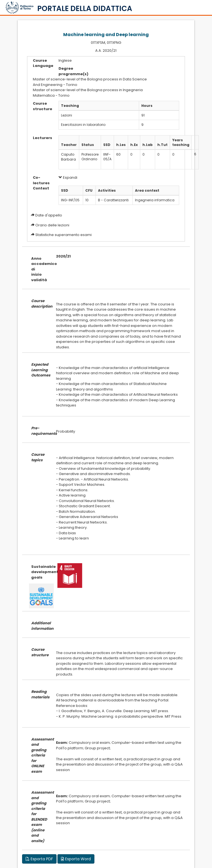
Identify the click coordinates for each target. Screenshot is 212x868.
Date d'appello (49, 215)
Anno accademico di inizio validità (39, 269)
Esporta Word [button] (76, 859)
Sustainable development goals (39, 572)
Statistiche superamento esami (63, 235)
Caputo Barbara (68, 157)
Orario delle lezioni (52, 225)
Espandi (68, 177)
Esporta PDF (39, 859)
